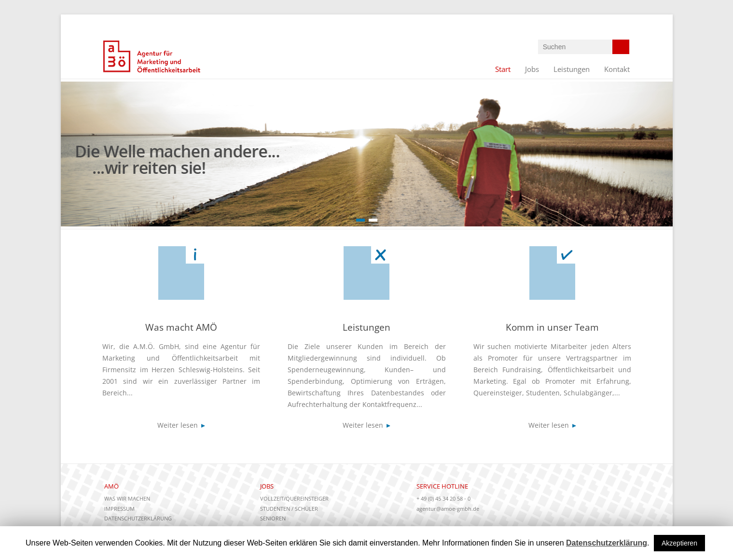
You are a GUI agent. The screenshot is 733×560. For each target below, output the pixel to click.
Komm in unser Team (552, 327)
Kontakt (617, 69)
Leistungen (572, 69)
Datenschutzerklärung (138, 518)
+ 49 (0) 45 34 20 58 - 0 (443, 498)
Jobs (532, 69)
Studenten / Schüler (289, 509)
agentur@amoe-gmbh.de (448, 509)
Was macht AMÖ (181, 327)
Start (503, 69)
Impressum (119, 509)
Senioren (273, 518)
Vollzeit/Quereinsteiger (294, 498)
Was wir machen (127, 498)
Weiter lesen (181, 425)
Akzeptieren (679, 543)
